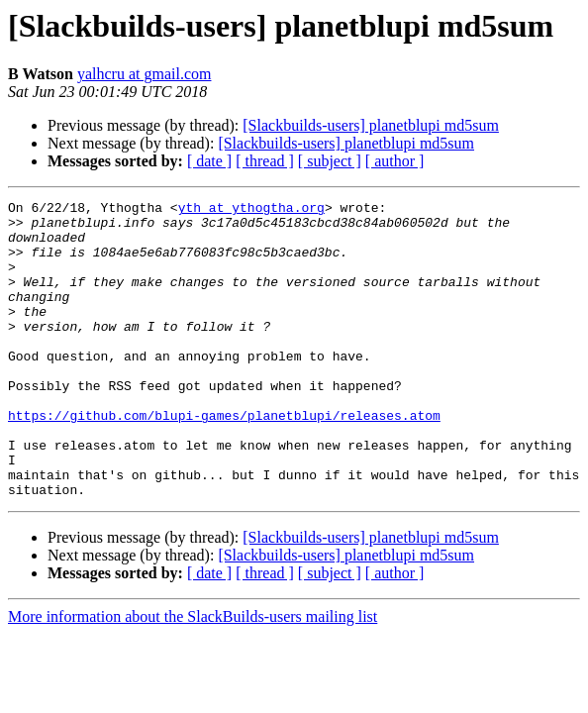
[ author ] (395, 161)
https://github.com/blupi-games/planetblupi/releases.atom (224, 459)
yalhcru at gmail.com (145, 74)
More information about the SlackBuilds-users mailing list (193, 676)
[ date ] (209, 161)
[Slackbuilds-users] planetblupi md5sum (371, 125)
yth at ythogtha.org (251, 210)
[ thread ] (265, 161)
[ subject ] (330, 161)
